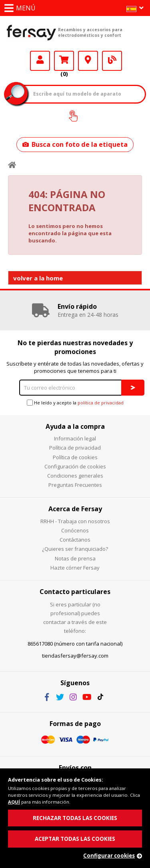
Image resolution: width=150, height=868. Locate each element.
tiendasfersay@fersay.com (75, 656)
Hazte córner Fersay (75, 568)
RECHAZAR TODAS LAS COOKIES (75, 818)
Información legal (75, 438)
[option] (75, 310)
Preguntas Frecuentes (75, 485)
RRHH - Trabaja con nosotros (75, 521)
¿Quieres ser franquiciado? (75, 549)
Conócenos (75, 530)
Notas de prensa (75, 558)
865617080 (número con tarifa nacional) (75, 644)
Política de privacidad (75, 448)
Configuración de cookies (75, 466)
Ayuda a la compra (75, 426)
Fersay (31, 32)
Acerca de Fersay (75, 509)
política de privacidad (101, 403)
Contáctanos (75, 540)
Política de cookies (75, 457)
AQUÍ (14, 802)
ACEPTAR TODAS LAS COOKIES (75, 839)
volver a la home (38, 278)
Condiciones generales (75, 476)
